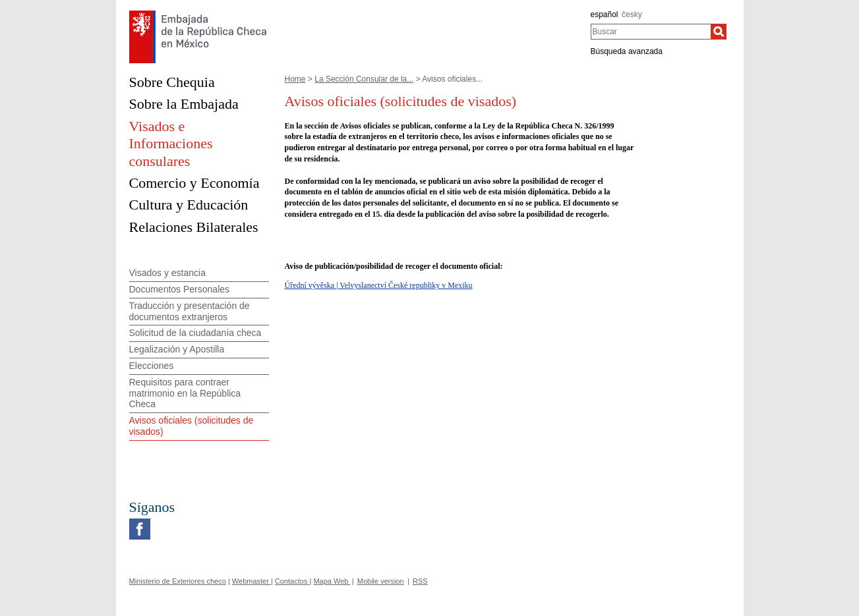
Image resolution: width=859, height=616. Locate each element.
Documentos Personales (180, 289)
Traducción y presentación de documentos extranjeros (190, 311)
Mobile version (381, 581)
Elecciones (152, 366)
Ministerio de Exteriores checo (178, 581)
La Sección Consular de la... (364, 79)
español (605, 14)
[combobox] (651, 32)
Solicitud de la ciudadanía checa (195, 333)
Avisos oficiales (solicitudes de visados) (192, 426)
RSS (420, 581)
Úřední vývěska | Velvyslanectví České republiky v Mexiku (379, 285)
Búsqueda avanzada (627, 51)
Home (295, 79)
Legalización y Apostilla (177, 349)
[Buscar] (719, 32)
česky (632, 14)
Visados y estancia (167, 273)
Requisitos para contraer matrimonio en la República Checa (185, 393)
